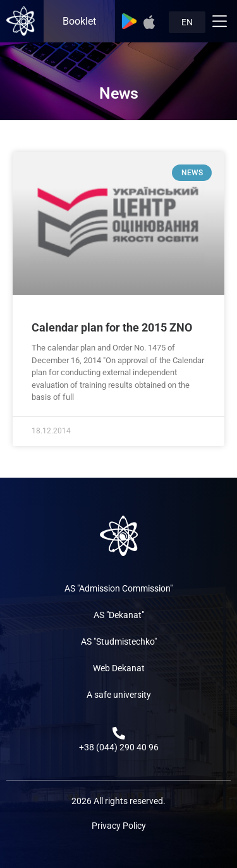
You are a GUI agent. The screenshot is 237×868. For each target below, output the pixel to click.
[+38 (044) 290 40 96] (119, 733)
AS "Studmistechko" (119, 642)
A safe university (119, 695)
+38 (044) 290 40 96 (119, 747)
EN (187, 22)
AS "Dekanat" (119, 615)
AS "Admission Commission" (118, 588)
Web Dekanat (119, 668)
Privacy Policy (119, 826)
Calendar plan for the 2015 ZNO (112, 327)
